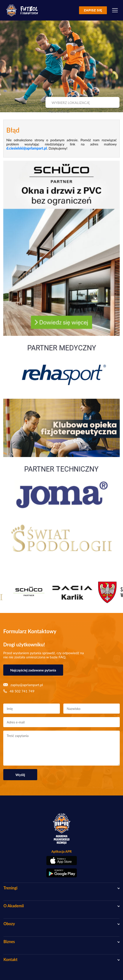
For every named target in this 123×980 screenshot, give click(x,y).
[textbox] (82, 103)
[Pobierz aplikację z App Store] (61, 860)
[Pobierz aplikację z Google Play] (61, 873)
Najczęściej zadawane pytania (33, 670)
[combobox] (82, 103)
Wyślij (20, 775)
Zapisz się (93, 10)
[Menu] (115, 10)
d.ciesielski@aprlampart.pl (27, 148)
